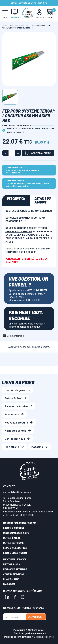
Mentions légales (15, 390)
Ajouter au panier (38, 153)
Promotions (12, 414)
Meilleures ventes (15, 431)
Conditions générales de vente (29, 633)
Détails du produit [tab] (43, 200)
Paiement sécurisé (16, 406)
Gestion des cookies (44, 637)
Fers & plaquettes (15, 548)
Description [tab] (16, 198)
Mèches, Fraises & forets (19, 523)
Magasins (37, 447)
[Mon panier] (50, 14)
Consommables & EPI (16, 533)
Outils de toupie (13, 543)
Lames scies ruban (15, 553)
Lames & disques (13, 528)
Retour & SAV (13, 398)
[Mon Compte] (39, 14)
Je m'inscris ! (36, 617)
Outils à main (11, 538)
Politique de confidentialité (18, 637)
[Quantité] (12, 153)
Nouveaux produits (16, 422)
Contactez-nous (15, 439)
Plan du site (12, 447)
